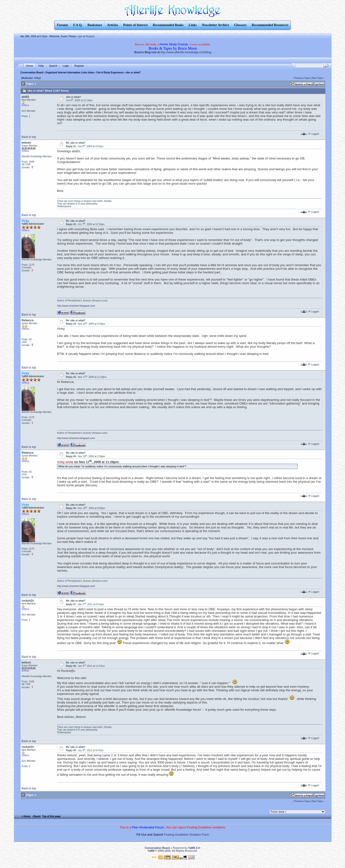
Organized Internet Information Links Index (70, 73)
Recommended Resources (270, 25)
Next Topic (317, 78)
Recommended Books (168, 25)
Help (41, 66)
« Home (26, 816)
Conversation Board (32, 73)
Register (90, 36)
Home (30, 66)
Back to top (29, 137)
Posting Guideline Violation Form (187, 835)
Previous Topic (302, 78)
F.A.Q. (78, 25)
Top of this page (51, 816)
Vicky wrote (65, 462)
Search (53, 66)
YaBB (151, 851)
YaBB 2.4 (194, 848)
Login (79, 36)
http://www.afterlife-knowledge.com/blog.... (187, 52)
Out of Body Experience (110, 73)
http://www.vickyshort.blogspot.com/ (76, 306)
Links (193, 25)
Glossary (240, 25)
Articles (113, 25)
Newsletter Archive (216, 25)
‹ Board (36, 816)
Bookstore (95, 25)
